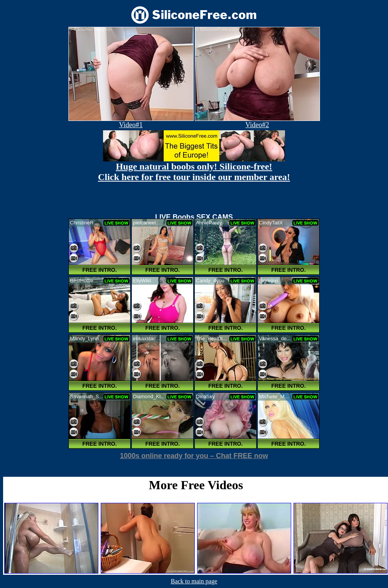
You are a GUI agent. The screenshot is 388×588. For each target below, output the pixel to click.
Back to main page (194, 581)
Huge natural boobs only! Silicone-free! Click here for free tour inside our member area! (194, 172)
